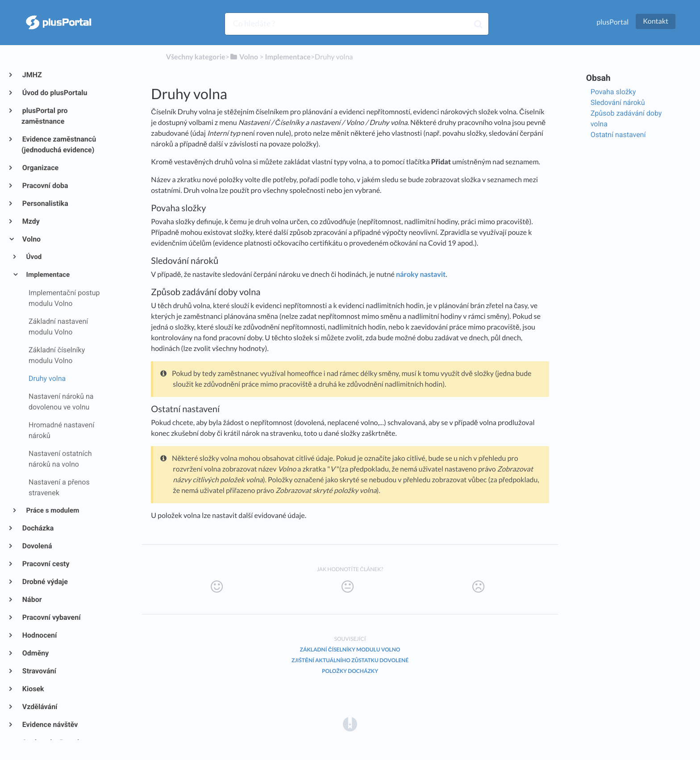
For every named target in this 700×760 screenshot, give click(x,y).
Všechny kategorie (196, 57)
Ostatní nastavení (618, 135)
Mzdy (31, 221)
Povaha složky (613, 92)
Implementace (48, 275)
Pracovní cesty (46, 564)
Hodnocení (39, 635)
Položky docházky (350, 671)
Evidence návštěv (50, 725)
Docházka (37, 528)
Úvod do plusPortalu (54, 93)
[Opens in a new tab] (350, 724)
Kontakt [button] (656, 21)
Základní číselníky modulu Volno (350, 649)
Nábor (32, 599)
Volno (31, 239)
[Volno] (244, 57)
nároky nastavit (421, 274)
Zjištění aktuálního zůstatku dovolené (350, 660)
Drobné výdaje (45, 582)
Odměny (35, 653)
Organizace (40, 168)
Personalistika (45, 203)
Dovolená (37, 546)
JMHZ (32, 75)
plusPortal (612, 22)
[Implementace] (288, 57)
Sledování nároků (618, 102)
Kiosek (33, 689)
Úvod (33, 257)
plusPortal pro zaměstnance (45, 116)
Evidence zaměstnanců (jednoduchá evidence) (59, 144)
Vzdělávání (39, 707)
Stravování (39, 671)
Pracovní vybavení (51, 617)
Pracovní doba (45, 186)
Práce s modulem (52, 510)
